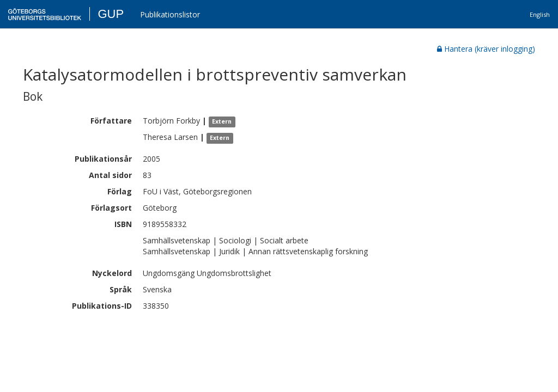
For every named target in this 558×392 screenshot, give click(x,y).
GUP (111, 14)
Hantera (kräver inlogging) (486, 49)
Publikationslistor (170, 14)
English (540, 14)
